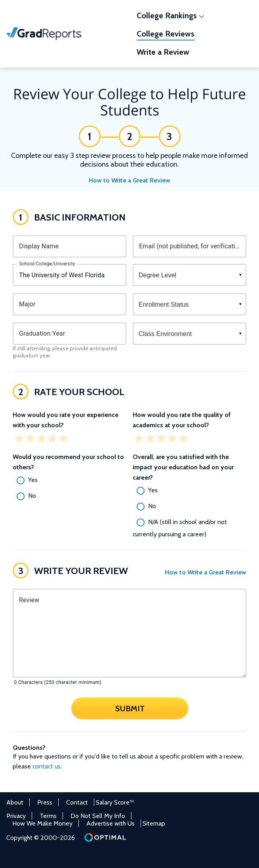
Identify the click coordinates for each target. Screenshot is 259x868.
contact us (47, 766)
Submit (129, 708)
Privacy (16, 816)
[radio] (70, 480)
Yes (33, 480)
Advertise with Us (110, 823)
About (15, 802)
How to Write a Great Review (129, 180)
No (32, 496)
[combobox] (70, 275)
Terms (48, 816)
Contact (77, 802)
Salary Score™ (115, 802)
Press (45, 802)
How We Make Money (42, 823)
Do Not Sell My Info (98, 816)
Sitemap (154, 823)
